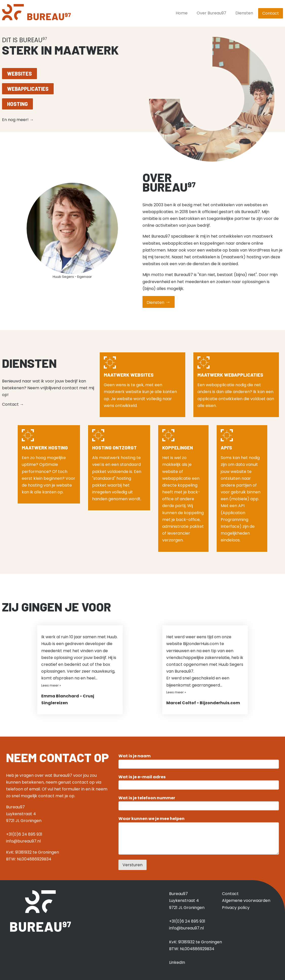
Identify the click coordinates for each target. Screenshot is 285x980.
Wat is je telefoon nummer (147, 798)
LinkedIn (177, 962)
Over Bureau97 (211, 13)
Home (182, 13)
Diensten (244, 13)
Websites (19, 74)
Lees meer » (51, 685)
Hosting (17, 104)
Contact (271, 13)
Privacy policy (236, 908)
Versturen (133, 865)
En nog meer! (18, 120)
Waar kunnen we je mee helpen (151, 819)
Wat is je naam (135, 756)
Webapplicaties (28, 89)
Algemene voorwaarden (246, 901)
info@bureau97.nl (23, 841)
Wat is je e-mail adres (142, 777)
